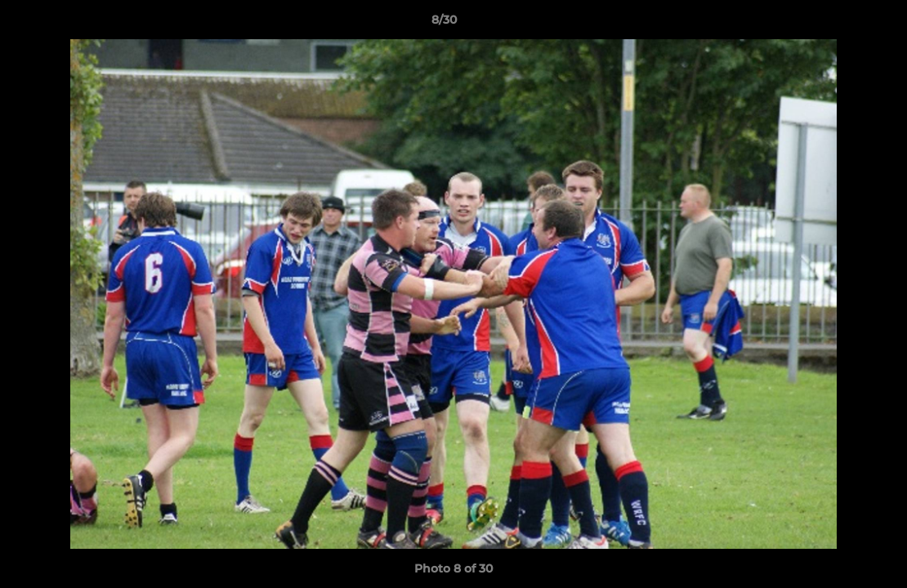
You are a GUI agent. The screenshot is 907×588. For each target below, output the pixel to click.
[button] (838, 24)
